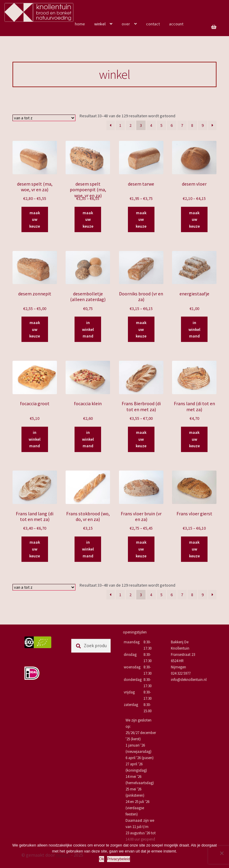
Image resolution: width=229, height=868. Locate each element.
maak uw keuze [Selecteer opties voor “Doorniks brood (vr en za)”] (141, 329)
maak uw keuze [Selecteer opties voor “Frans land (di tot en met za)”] (194, 439)
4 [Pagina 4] (151, 125)
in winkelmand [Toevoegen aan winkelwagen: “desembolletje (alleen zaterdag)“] (88, 329)
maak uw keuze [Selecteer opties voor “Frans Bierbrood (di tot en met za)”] (141, 439)
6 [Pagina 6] (172, 125)
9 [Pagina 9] (203, 125)
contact (153, 24)
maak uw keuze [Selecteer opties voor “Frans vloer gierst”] (194, 549)
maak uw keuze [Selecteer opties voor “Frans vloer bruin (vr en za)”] (141, 549)
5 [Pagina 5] (161, 125)
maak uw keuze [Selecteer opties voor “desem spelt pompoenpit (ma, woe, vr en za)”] (88, 219)
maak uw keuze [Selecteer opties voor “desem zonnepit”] (35, 329)
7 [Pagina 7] (182, 125)
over (126, 24)
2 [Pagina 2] (130, 125)
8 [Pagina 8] (192, 125)
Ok (102, 859)
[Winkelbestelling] (44, 118)
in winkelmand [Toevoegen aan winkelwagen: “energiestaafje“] (194, 329)
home (80, 24)
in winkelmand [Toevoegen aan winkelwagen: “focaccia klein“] (88, 439)
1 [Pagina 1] (120, 125)
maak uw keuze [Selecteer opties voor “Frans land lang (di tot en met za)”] (35, 549)
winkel (100, 24)
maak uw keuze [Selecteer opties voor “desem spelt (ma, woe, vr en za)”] (35, 219)
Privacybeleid (119, 859)
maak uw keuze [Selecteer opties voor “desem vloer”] (194, 219)
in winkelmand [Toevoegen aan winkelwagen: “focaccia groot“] (35, 439)
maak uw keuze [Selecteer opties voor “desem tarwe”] (141, 219)
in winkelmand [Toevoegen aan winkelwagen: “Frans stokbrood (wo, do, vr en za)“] (88, 549)
